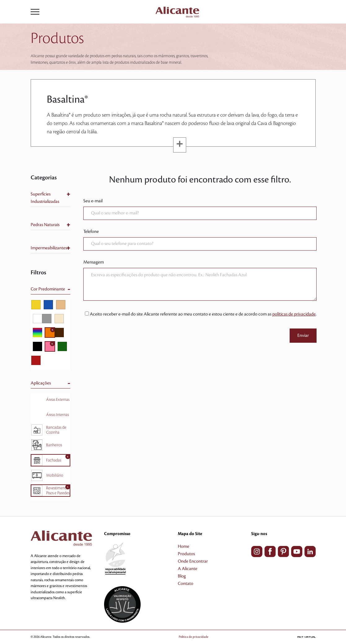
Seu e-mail (93, 201)
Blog (182, 576)
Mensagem (94, 262)
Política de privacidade (194, 637)
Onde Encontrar (193, 561)
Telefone (91, 232)
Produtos (186, 554)
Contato (186, 584)
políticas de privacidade (294, 314)
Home (184, 547)
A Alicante (188, 569)
